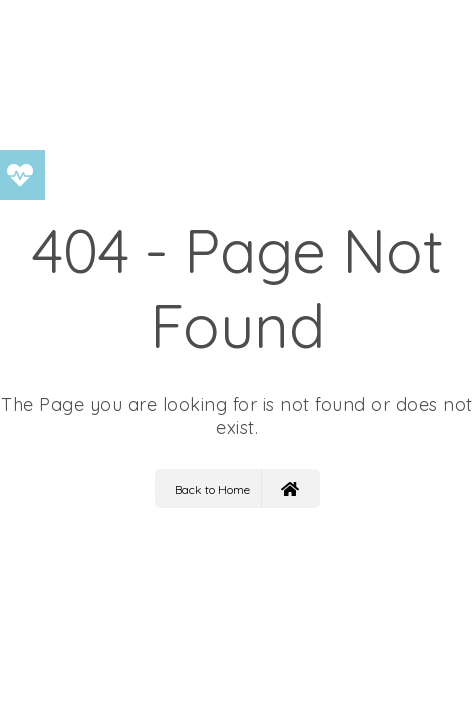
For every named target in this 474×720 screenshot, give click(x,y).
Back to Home (237, 488)
